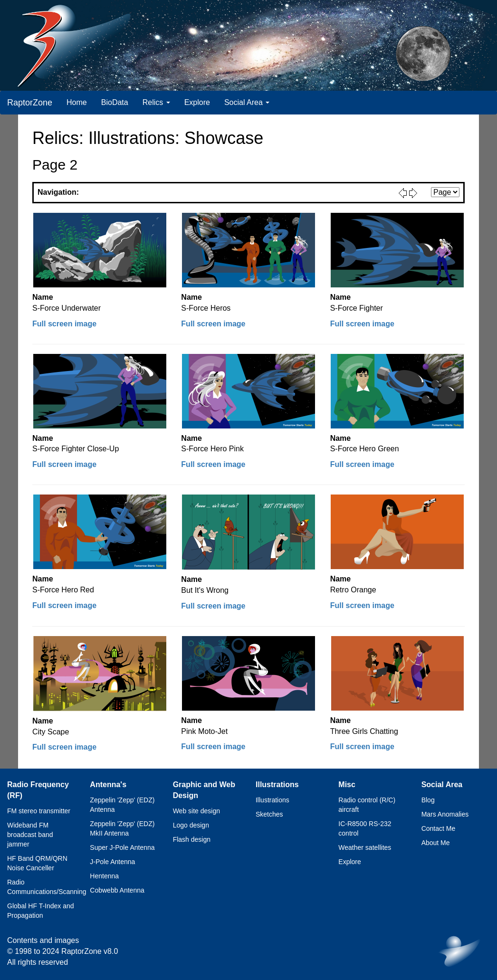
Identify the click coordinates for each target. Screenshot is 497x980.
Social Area (247, 102)
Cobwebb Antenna (117, 890)
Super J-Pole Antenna (122, 847)
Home (77, 102)
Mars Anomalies (445, 814)
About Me (436, 843)
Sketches (269, 814)
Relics (156, 102)
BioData (115, 102)
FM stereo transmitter (39, 811)
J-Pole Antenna (112, 862)
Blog (428, 800)
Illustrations (272, 800)
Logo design (191, 825)
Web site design (196, 811)
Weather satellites (365, 847)
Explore (197, 102)
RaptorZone (30, 103)
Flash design (192, 839)
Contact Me (439, 828)
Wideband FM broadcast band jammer (30, 835)
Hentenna (104, 876)
